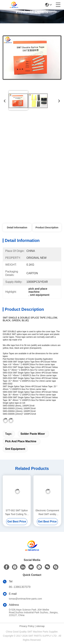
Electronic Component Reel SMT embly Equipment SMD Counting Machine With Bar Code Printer (47, 513)
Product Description (47, 227)
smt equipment (15, 449)
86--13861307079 (20, 587)
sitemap (40, 626)
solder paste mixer (33, 434)
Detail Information (17, 227)
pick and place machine (21, 441)
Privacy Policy (27, 626)
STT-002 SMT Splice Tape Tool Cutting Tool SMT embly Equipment (17, 513)
